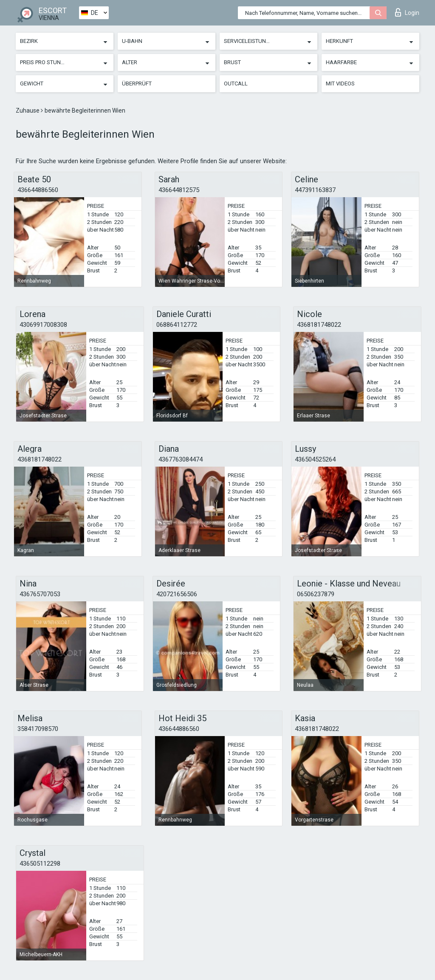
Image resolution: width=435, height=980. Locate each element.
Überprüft (137, 84)
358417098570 (38, 729)
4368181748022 (319, 325)
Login (407, 12)
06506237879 (316, 594)
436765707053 (40, 594)
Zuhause (28, 110)
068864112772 (177, 325)
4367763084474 (181, 459)
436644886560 (38, 190)
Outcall (236, 84)
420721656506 (177, 594)
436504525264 (315, 459)
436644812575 (179, 190)
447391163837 (315, 190)
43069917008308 (43, 325)
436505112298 (40, 864)
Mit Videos (340, 84)
